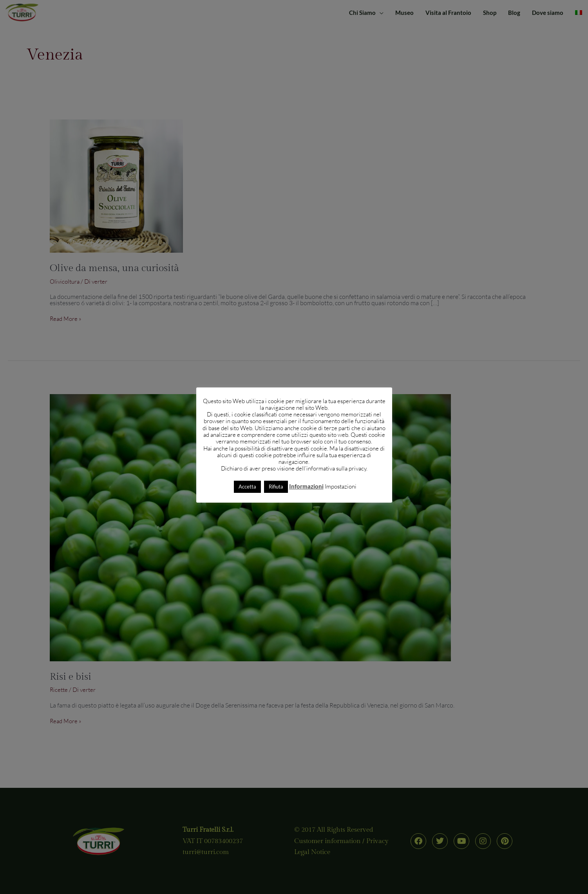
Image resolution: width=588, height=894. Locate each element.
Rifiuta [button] (276, 487)
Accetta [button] (247, 487)
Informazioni (306, 486)
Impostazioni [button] (341, 486)
